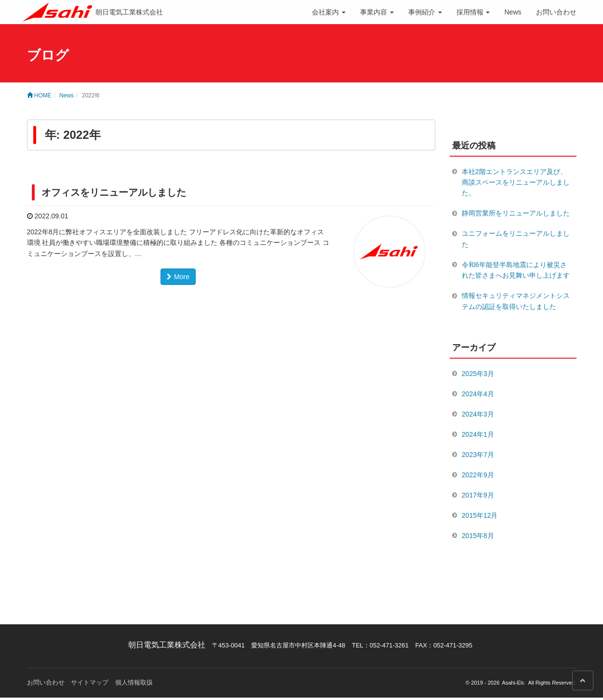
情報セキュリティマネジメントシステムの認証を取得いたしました (516, 302)
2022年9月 (478, 476)
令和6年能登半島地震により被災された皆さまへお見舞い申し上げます (516, 270)
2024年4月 (478, 395)
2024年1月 (478, 436)
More (178, 277)
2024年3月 (478, 415)
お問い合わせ (556, 12)
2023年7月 (478, 456)
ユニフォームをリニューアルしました (516, 239)
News (513, 12)
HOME (39, 95)
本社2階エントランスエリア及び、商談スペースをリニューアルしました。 (516, 182)
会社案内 (329, 12)
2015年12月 (480, 517)
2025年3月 (478, 374)
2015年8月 (478, 538)
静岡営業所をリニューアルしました (516, 214)
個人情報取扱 (134, 685)
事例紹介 (425, 12)
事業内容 (377, 12)
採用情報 (473, 12)
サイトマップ (90, 685)
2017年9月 (478, 497)
